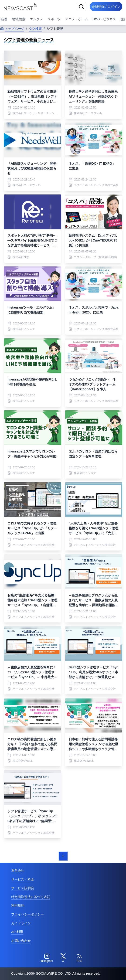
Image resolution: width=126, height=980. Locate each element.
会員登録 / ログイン (106, 7)
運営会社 (18, 871)
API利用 (17, 932)
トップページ (12, 29)
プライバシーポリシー (27, 914)
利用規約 (18, 905)
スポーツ (54, 19)
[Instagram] (47, 958)
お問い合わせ (21, 941)
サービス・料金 (23, 879)
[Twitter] (63, 958)
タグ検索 (35, 29)
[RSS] (79, 958)
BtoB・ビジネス (104, 19)
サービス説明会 (23, 888)
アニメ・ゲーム (77, 19)
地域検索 (19, 19)
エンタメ (36, 19)
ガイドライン (21, 923)
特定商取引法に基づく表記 (31, 897)
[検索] (81, 7)
